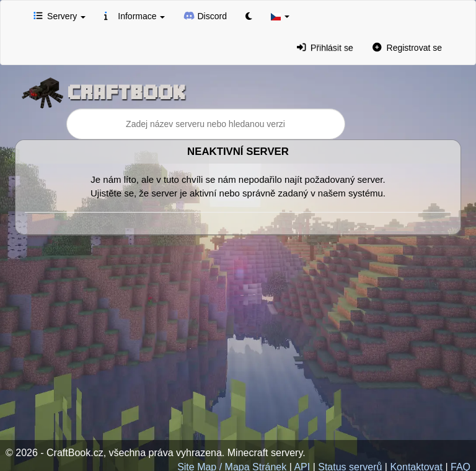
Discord (205, 15)
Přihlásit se (325, 47)
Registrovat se (407, 47)
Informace (134, 15)
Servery (59, 15)
